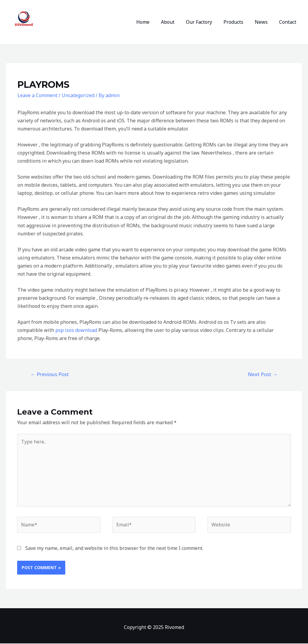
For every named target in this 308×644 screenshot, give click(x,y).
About (176, 22)
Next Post (263, 374)
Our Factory (205, 22)
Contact (289, 22)
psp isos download (76, 330)
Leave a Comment (37, 95)
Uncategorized (78, 95)
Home (153, 22)
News (264, 22)
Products (238, 22)
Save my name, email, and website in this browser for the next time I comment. (114, 549)
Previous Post (50, 374)
